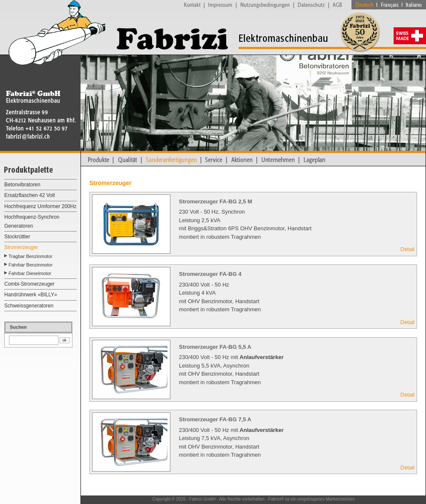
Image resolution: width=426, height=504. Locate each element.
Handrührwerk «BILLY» (31, 295)
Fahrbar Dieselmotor (30, 273)
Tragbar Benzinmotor (30, 256)
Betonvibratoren (22, 185)
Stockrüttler (17, 237)
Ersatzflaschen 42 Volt (30, 195)
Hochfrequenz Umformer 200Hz (40, 206)
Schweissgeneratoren (29, 306)
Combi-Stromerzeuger (29, 284)
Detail (407, 249)
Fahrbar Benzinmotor (30, 265)
